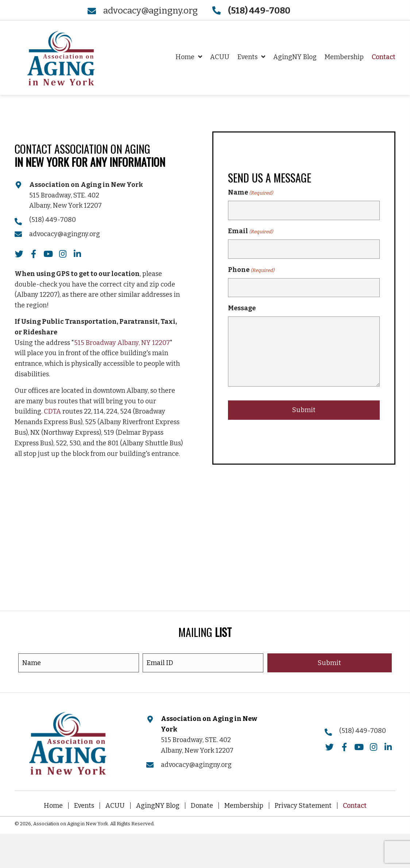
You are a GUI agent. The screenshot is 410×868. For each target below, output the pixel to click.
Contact (355, 806)
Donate (202, 806)
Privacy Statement (303, 806)
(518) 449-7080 (53, 220)
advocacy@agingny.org (150, 11)
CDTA (52, 411)
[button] (19, 254)
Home (53, 806)
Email (250, 232)
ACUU (115, 806)
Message (242, 308)
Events (84, 806)
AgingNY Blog (158, 806)
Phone (251, 270)
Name (250, 193)
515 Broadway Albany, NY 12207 (122, 343)
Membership (244, 806)
